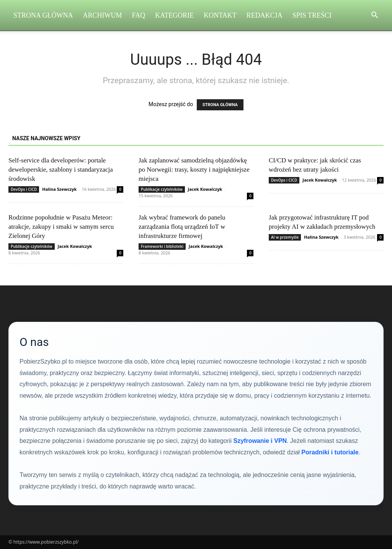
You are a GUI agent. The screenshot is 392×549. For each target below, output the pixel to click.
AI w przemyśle (285, 237)
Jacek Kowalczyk (205, 189)
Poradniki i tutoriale (330, 452)
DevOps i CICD (24, 189)
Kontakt (220, 15)
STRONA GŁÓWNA (220, 105)
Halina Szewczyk (59, 189)
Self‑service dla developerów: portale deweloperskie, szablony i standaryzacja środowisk (61, 170)
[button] (374, 16)
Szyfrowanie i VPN (260, 441)
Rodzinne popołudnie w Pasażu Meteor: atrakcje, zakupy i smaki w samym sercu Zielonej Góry (61, 227)
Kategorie (174, 15)
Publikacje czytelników (162, 189)
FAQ (139, 15)
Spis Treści (312, 15)
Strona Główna (43, 15)
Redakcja (265, 15)
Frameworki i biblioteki (162, 246)
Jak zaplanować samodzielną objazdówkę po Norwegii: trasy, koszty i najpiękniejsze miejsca (194, 170)
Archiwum (103, 15)
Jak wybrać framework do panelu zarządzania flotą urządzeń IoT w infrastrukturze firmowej (182, 227)
